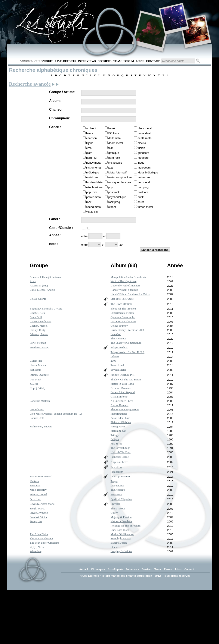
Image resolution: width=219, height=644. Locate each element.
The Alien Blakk (39, 534)
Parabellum (117, 472)
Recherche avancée (30, 84)
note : (54, 244)
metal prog (93, 177)
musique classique (120, 182)
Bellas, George (38, 299)
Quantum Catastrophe (123, 317)
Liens (140, 61)
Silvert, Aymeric (39, 513)
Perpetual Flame (120, 457)
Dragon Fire (117, 485)
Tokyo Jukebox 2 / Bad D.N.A (127, 352)
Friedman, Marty (39, 347)
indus (141, 163)
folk (110, 148)
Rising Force (118, 426)
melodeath (144, 168)
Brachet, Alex (37, 313)
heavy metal (94, 163)
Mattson (34, 481)
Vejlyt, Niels (37, 547)
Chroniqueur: (60, 118)
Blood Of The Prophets (124, 309)
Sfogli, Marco (37, 508)
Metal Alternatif (117, 172)
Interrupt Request (120, 476)
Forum (129, 61)
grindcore (143, 153)
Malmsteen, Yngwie (41, 426)
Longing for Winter (121, 551)
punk (141, 197)
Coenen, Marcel (39, 326)
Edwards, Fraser (39, 334)
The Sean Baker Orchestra (44, 543)
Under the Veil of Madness (125, 285)
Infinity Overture (39, 375)
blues (90, 133)
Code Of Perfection (41, 321)
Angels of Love (119, 462)
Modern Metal (95, 182)
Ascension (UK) (39, 285)
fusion (141, 148)
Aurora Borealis (119, 405)
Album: (55, 101)
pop (111, 187)
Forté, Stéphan (38, 343)
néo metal (144, 182)
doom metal (115, 143)
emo (89, 148)
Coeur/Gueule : (61, 228)
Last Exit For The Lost (123, 321)
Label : (55, 219)
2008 (113, 361)
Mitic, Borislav (38, 490)
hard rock (114, 158)
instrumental (94, 168)
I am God (116, 334)
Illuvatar (115, 504)
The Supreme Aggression (125, 409)
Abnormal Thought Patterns (45, 277)
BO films (113, 133)
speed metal (94, 207)
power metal (94, 197)
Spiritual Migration (121, 499)
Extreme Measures (121, 388)
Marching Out (118, 431)
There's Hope (118, 508)
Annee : (55, 235)
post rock (114, 192)
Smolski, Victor (38, 517)
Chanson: (57, 109)
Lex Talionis (37, 409)
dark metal (115, 138)
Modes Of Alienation (122, 534)
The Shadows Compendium (126, 343)
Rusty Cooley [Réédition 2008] (128, 330)
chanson (91, 138)
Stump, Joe (36, 521)
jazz (111, 168)
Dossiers (105, 61)
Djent (89, 143)
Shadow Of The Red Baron (126, 379)
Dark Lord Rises (120, 530)
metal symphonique (120, 177)
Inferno (115, 356)
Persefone (35, 499)
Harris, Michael (38, 365)
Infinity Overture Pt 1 (123, 375)
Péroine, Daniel (38, 494)
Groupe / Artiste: (62, 92)
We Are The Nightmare (124, 281)
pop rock (92, 192)
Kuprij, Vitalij (38, 388)
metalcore (144, 177)
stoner (112, 207)
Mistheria (35, 485)
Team (118, 61)
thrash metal (145, 207)
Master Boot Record (41, 476)
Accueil (26, 61)
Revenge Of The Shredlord (126, 526)
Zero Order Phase (120, 418)
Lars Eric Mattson (40, 401)
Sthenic (115, 547)
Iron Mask (36, 379)
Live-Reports (66, 61)
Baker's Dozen (119, 543)
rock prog (114, 202)
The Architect (118, 338)
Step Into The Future (122, 299)
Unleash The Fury (121, 452)
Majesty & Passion (121, 517)
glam (89, 153)
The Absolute (118, 490)
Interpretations (119, 414)
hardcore (143, 158)
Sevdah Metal (118, 370)
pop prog (143, 187)
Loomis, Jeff (37, 418)
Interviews (87, 61)
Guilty (114, 513)
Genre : (55, 127)
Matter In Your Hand (122, 384)
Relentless (116, 467)
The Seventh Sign (120, 448)
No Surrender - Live (122, 401)
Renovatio (116, 494)
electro (142, 143)
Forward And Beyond (123, 392)
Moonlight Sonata (121, 538)
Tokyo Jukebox (119, 347)
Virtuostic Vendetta (121, 521)
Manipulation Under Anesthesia (128, 277)
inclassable (115, 163)
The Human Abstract (41, 538)
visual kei (92, 212)
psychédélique (117, 197)
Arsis (33, 281)
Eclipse (115, 439)
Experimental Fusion (122, 313)
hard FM (91, 158)
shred (141, 202)
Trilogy (115, 435)
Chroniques (44, 61)
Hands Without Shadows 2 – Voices (130, 294)
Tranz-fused (117, 365)
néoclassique (94, 187)
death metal (145, 138)
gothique (114, 153)
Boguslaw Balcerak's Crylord (46, 309)
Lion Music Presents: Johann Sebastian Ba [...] (56, 414)
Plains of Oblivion (121, 422)
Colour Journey (119, 326)
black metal (145, 128)
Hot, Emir (35, 370)
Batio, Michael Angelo (42, 290)
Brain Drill (36, 317)
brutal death (145, 133)
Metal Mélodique (148, 172)
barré (111, 128)
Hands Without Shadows (124, 290)
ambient (91, 128)
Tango (114, 481)
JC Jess (34, 384)
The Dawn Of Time (121, 304)
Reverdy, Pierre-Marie (42, 504)
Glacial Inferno (119, 397)
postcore (143, 192)
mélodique (93, 172)
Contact (153, 61)
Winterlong (36, 551)
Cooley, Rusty (38, 330)
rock (89, 202)
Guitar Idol (36, 361)
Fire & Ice (116, 444)
